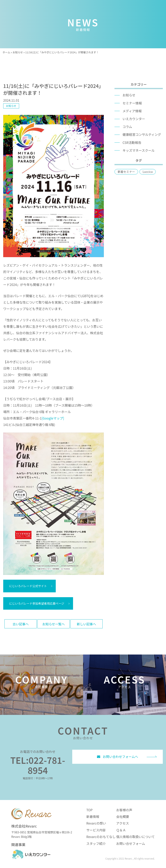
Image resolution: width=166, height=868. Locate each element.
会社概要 (123, 816)
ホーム (6, 52)
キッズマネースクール (139, 150)
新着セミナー (126, 172)
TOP (89, 810)
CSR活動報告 (132, 142)
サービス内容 (96, 830)
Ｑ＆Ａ (121, 830)
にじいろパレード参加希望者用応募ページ (37, 603)
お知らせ (18, 52)
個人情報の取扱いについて (135, 837)
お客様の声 (124, 810)
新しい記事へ (87, 624)
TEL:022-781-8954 (38, 765)
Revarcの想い (96, 823)
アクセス (122, 823)
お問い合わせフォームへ (118, 757)
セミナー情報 (132, 103)
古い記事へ (21, 624)
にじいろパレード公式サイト (28, 586)
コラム (127, 127)
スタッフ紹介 (96, 843)
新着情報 (93, 816)
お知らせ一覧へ (54, 624)
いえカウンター (134, 119)
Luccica (148, 172)
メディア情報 (132, 111)
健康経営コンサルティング (142, 134)
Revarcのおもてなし (101, 837)
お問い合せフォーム (131, 843)
